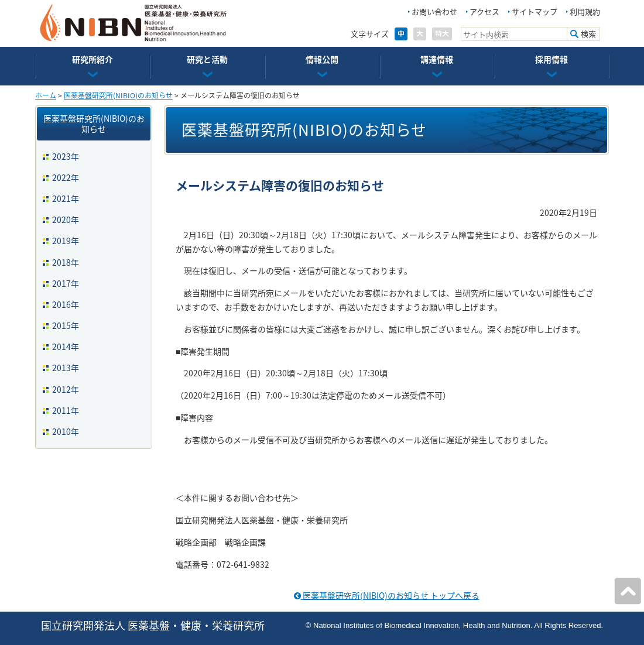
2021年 (66, 198)
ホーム (46, 95)
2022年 (66, 177)
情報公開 (322, 59)
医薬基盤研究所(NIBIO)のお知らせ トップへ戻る (387, 595)
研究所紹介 (93, 59)
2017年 (66, 283)
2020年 (66, 219)
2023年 (66, 156)
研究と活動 (207, 59)
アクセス (484, 11)
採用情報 (551, 59)
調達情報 (437, 59)
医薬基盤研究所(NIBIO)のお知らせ (118, 95)
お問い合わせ (434, 11)
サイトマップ (535, 11)
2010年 (66, 431)
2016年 (66, 304)
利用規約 (585, 11)
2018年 (66, 262)
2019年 (66, 241)
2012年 (66, 389)
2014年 (66, 346)
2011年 (66, 410)
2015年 (66, 325)
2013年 (66, 368)
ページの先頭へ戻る (628, 591)
